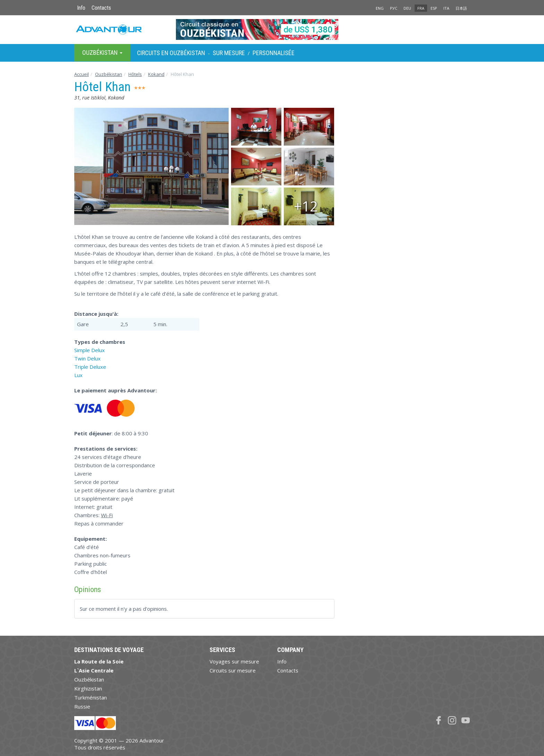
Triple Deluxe (90, 367)
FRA (421, 8)
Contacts (101, 8)
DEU (407, 8)
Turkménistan (91, 697)
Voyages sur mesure (234, 661)
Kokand (156, 74)
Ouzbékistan (109, 74)
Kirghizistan (88, 688)
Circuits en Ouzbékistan (171, 53)
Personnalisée (274, 53)
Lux (78, 375)
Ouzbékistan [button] (102, 53)
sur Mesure (229, 53)
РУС (394, 8)
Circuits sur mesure (233, 670)
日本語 (461, 8)
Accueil (82, 74)
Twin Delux (87, 358)
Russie (82, 706)
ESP (434, 8)
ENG (380, 8)
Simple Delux (90, 350)
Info (81, 8)
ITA (446, 8)
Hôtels (135, 74)
